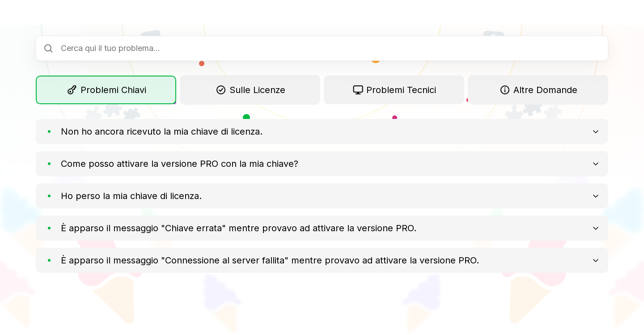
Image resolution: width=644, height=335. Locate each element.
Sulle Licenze (250, 90)
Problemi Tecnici (394, 90)
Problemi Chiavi (106, 90)
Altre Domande (538, 90)
